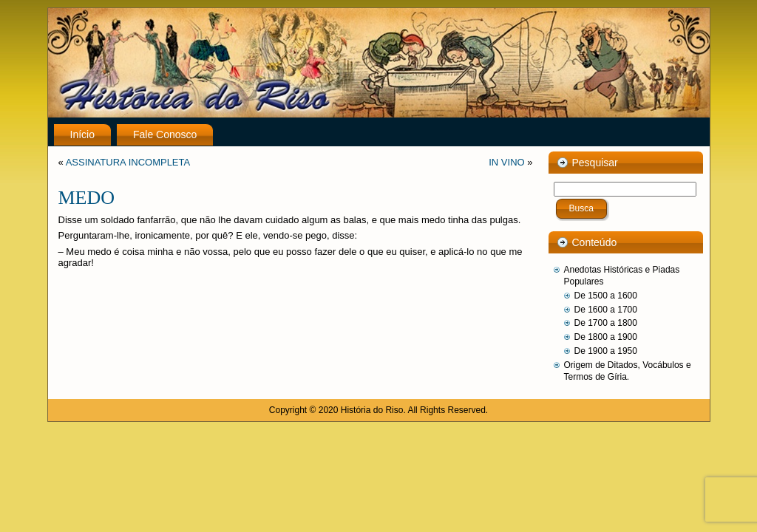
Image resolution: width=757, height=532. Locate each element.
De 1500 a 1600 (606, 296)
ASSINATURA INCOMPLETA (128, 162)
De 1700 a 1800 (606, 323)
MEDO (87, 198)
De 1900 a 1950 (606, 351)
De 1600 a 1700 (606, 310)
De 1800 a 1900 (606, 337)
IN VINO (506, 162)
